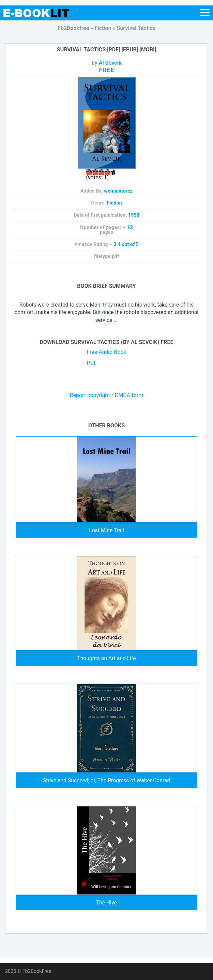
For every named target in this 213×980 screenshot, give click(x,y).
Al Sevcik (110, 63)
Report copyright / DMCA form (107, 395)
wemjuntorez (118, 191)
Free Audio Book (106, 352)
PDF (92, 363)
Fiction (115, 203)
